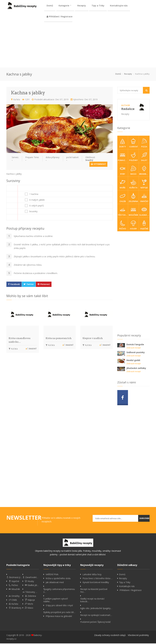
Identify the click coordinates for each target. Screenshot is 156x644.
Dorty (123, 144)
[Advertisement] (78, 45)
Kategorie (64, 6)
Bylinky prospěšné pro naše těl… (59, 613)
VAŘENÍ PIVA (52, 575)
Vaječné (144, 226)
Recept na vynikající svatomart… (96, 616)
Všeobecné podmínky (138, 636)
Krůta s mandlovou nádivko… (20, 341)
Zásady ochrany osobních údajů (110, 636)
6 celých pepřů (37, 206)
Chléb (123, 199)
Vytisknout (98, 165)
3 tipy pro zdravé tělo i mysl (59, 606)
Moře (123, 185)
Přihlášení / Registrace (59, 17)
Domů (50, 6)
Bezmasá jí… (14, 578)
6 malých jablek (37, 200)
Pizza (144, 144)
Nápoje (144, 185)
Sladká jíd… (32, 586)
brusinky (33, 212)
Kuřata (15, 100)
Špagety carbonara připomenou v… (59, 591)
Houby (133, 226)
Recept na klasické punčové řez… (94, 591)
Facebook (15, 285)
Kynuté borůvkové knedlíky (96, 583)
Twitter (30, 285)
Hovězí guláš (133, 361)
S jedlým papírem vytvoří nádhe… (56, 601)
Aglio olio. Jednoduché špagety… (96, 609)
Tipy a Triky (98, 6)
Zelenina (133, 199)
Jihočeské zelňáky (136, 369)
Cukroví (133, 144)
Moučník (133, 212)
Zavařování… (30, 578)
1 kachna (34, 195)
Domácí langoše (135, 345)
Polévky (133, 158)
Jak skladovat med (55, 583)
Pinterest (45, 285)
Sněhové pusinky (136, 353)
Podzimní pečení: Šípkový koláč (96, 623)
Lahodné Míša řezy (92, 575)
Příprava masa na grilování (59, 617)
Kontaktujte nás (119, 6)
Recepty (82, 6)
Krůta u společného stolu (58, 579)
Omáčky (144, 199)
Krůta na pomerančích (59, 339)
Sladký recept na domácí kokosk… (92, 601)
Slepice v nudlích (93, 339)
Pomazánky (123, 158)
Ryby (123, 171)
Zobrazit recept (134, 348)
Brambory (144, 171)
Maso (133, 171)
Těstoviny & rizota (123, 212)
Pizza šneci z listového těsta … (98, 579)
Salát (144, 158)
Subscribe (144, 519)
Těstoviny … (30, 593)
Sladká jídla (144, 212)
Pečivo (123, 226)
